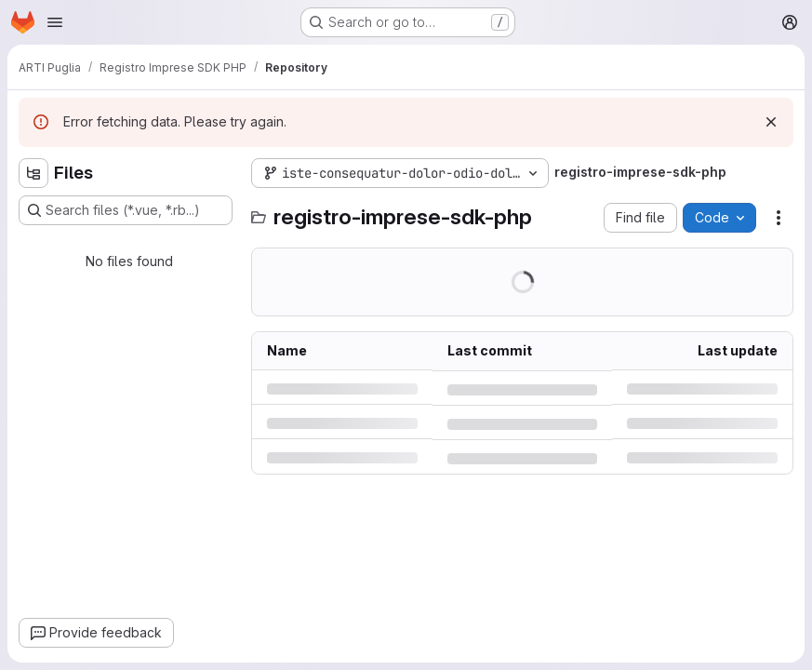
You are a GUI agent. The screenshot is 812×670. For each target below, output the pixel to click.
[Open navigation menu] (55, 22)
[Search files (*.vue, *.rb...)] (126, 210)
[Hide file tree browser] (33, 173)
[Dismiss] (771, 122)
